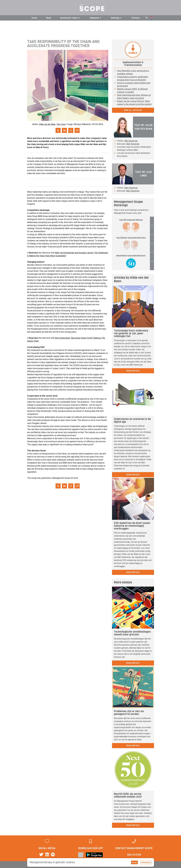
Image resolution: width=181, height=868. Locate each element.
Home (34, 18)
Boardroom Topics (71, 18)
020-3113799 (134, 855)
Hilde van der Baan (47, 124)
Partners (136, 18)
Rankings (117, 18)
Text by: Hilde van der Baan (143, 127)
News (49, 18)
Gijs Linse (61, 124)
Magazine (96, 18)
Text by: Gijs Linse (143, 174)
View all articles (133, 110)
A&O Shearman (131, 141)
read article (133, 371)
